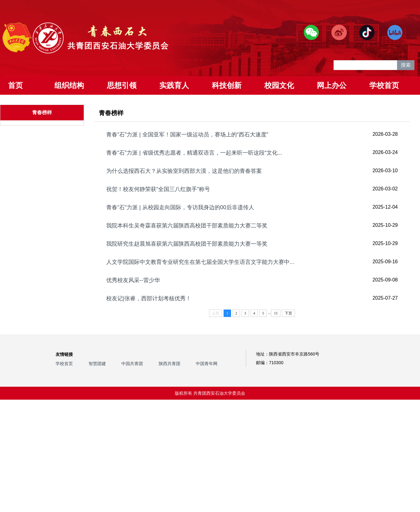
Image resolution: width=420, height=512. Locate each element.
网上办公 (332, 85)
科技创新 (227, 85)
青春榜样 (42, 112)
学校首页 (384, 85)
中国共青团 (132, 364)
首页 (15, 85)
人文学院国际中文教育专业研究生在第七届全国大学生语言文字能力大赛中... (200, 262)
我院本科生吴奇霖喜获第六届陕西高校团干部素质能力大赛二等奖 (187, 226)
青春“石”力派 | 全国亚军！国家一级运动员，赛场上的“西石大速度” (187, 135)
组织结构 (69, 85)
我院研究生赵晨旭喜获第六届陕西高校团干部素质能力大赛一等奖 (187, 244)
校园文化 (279, 85)
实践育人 (174, 85)
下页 (288, 313)
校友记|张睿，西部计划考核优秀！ (149, 298)
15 (276, 313)
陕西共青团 (170, 364)
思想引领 (122, 85)
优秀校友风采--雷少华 (133, 280)
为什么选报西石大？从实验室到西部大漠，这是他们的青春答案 (184, 171)
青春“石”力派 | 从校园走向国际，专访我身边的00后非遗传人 (180, 207)
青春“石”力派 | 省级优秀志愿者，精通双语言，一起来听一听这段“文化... (194, 153)
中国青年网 (207, 364)
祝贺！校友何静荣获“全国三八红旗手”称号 (158, 189)
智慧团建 (97, 364)
